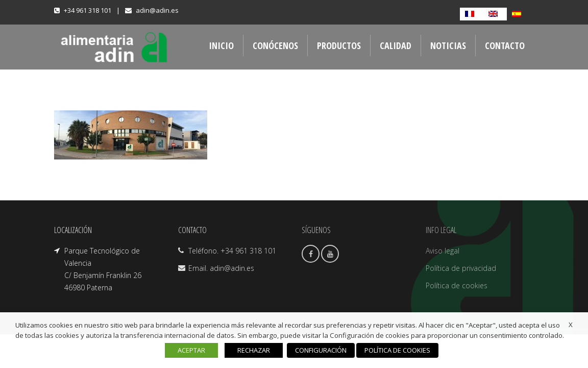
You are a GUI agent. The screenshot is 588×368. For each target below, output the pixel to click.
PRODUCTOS (339, 45)
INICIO (221, 45)
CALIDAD (396, 45)
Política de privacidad (461, 268)
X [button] (571, 325)
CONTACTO (505, 45)
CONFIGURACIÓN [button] (321, 350)
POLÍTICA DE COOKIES (397, 350)
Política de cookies (457, 285)
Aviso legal (443, 251)
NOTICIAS (448, 45)
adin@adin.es (157, 10)
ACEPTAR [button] (191, 350)
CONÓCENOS (275, 45)
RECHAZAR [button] (254, 350)
